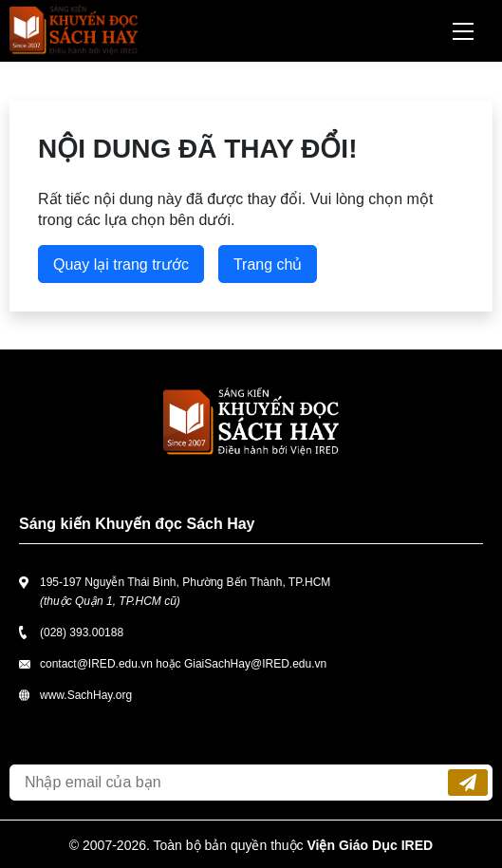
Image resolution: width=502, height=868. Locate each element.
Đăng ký (468, 783)
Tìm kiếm (413, 31)
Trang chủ (268, 264)
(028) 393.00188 (82, 632)
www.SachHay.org (86, 695)
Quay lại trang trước (121, 264)
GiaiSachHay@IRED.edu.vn (255, 664)
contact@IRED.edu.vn (96, 664)
